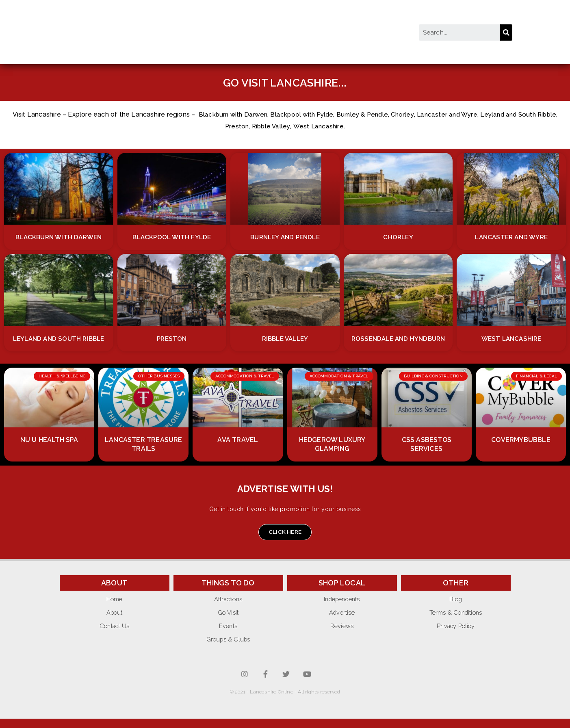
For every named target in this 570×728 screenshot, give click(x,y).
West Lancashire (331, 126)
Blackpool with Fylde (309, 114)
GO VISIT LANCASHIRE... (285, 82)
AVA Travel (238, 449)
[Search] (506, 32)
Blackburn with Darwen (238, 114)
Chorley (414, 114)
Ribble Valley (283, 126)
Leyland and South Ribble (59, 339)
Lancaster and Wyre (461, 114)
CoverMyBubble (521, 449)
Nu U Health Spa (49, 449)
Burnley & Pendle (372, 114)
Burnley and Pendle (285, 237)
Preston (247, 126)
